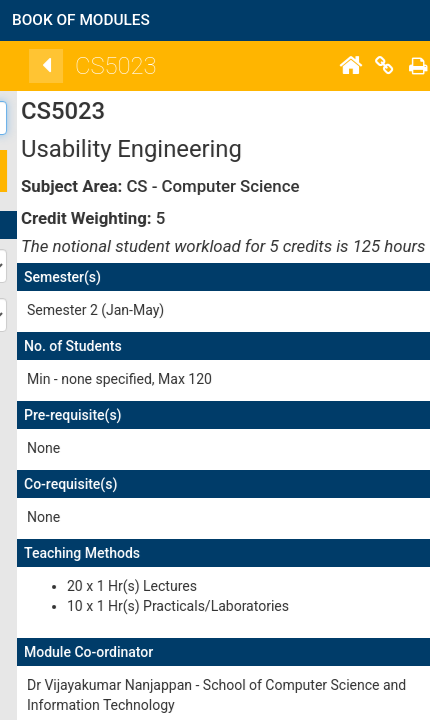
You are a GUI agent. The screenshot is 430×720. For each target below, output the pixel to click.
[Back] (97, 66)
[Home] (401, 66)
